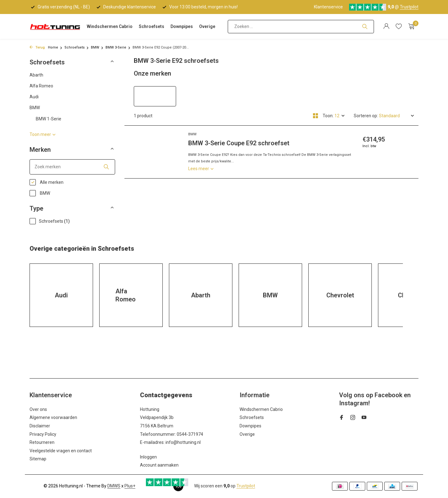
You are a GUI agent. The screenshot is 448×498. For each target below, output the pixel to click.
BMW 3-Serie (118, 47)
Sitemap (38, 459)
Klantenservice (328, 7)
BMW (97, 47)
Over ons (38, 409)
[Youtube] (364, 418)
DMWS (114, 486)
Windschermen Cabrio (110, 26)
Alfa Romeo (41, 86)
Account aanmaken (159, 465)
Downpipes (182, 26)
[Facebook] (342, 418)
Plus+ (130, 486)
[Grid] (315, 116)
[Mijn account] (386, 26)
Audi (34, 97)
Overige (207, 26)
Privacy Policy (43, 434)
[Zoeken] (301, 27)
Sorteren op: (366, 116)
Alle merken (47, 182)
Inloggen (148, 457)
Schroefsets (152, 26)
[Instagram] (353, 418)
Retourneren (42, 442)
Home (55, 47)
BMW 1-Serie (49, 119)
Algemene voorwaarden (53, 417)
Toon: (328, 116)
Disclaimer (40, 426)
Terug (37, 47)
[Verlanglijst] (399, 26)
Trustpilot (409, 7)
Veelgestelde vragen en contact (61, 451)
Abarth (36, 75)
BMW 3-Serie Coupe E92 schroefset (239, 143)
